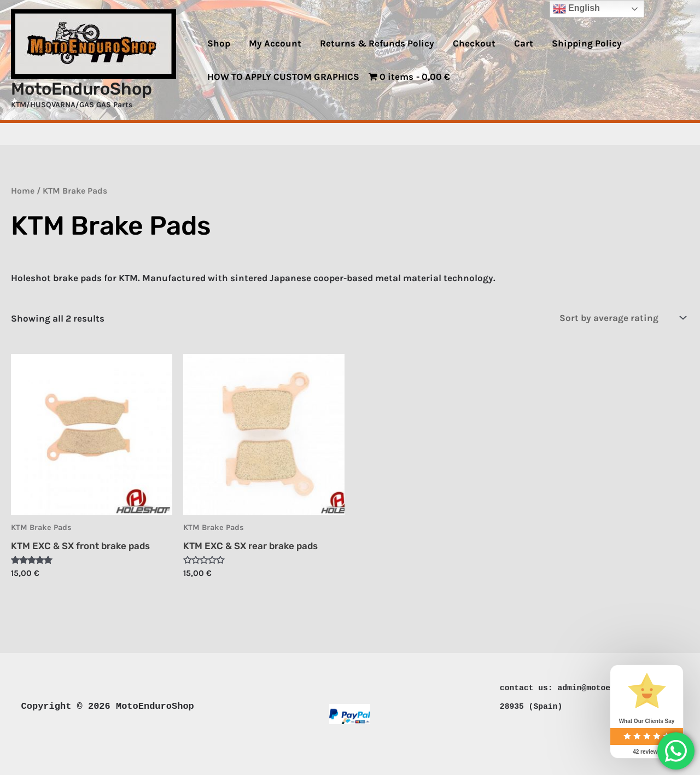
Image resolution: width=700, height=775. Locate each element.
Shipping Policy (587, 43)
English (576, 9)
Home (23, 191)
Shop (219, 43)
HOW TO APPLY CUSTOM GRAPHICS (283, 77)
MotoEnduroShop (81, 89)
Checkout (474, 43)
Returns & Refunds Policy (377, 43)
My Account (275, 43)
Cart (524, 43)
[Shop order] (620, 317)
